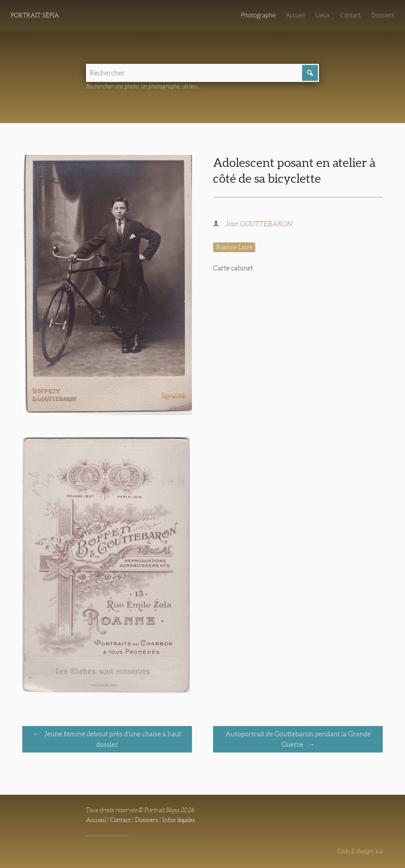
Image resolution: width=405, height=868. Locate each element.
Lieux (323, 15)
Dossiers (383, 15)
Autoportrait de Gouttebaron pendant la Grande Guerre (298, 739)
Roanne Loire (234, 247)
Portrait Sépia (35, 15)
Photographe (258, 15)
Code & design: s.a (360, 851)
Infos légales (179, 820)
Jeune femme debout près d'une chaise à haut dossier (112, 739)
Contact (351, 15)
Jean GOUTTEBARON (259, 224)
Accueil (296, 15)
